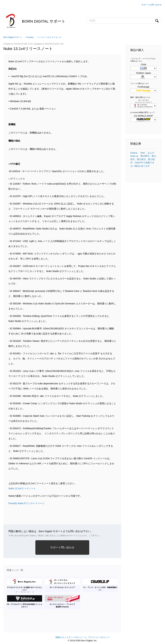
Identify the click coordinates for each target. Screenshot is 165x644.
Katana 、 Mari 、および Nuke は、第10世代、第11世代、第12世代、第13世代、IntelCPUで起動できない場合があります (143, 159)
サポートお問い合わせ (152, 5)
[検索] (124, 21)
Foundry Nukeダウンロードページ (26, 503)
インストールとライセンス (49, 37)
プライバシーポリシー (99, 637)
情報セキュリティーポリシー (70, 637)
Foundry (30, 37)
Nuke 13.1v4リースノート (22, 488)
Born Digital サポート (44, 21)
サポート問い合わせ (62, 547)
